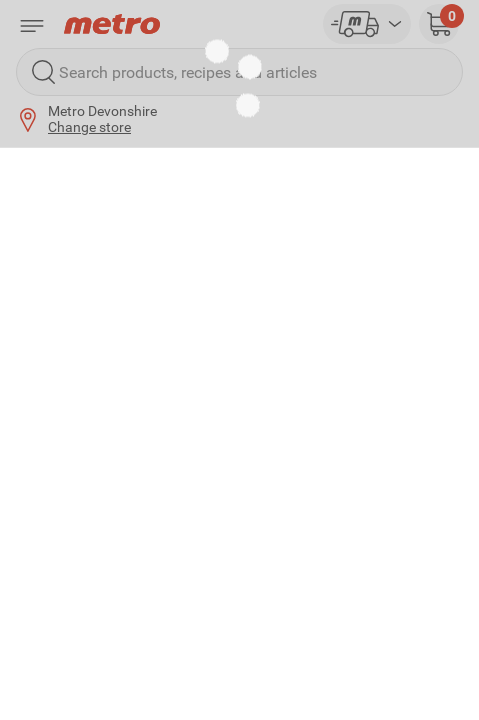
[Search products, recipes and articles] (239, 72)
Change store (89, 127)
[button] (439, 24)
